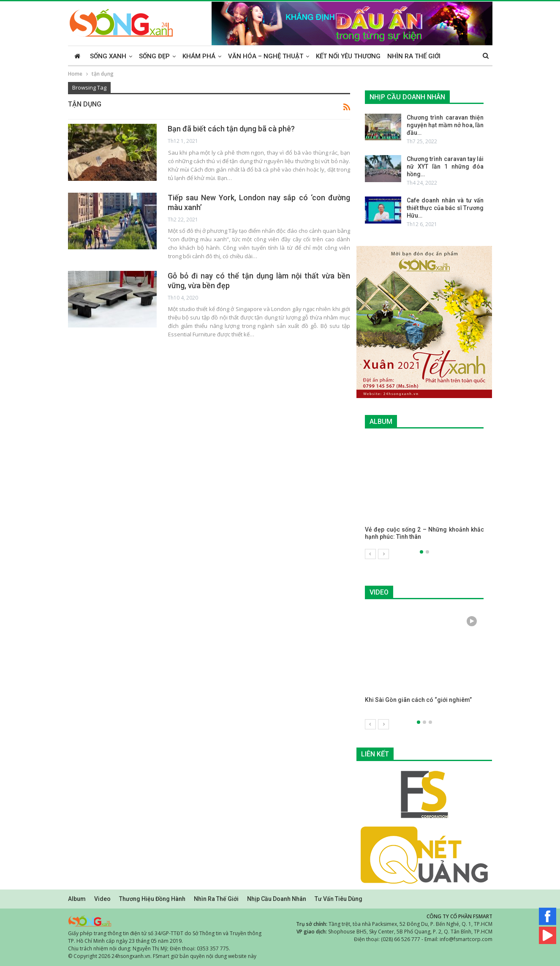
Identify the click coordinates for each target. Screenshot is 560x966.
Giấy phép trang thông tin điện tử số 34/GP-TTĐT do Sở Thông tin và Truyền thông (165, 933)
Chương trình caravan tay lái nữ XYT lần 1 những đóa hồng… (445, 166)
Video (102, 898)
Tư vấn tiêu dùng (338, 898)
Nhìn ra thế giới (414, 56)
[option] (424, 493)
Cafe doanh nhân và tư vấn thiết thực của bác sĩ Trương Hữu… (445, 208)
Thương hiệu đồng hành (152, 898)
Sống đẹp (154, 56)
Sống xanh (108, 56)
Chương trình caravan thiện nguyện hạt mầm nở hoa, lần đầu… (445, 125)
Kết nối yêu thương (348, 56)
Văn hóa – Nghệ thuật (266, 56)
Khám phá (199, 56)
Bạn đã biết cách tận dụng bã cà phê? (231, 129)
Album (77, 898)
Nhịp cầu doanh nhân (277, 898)
